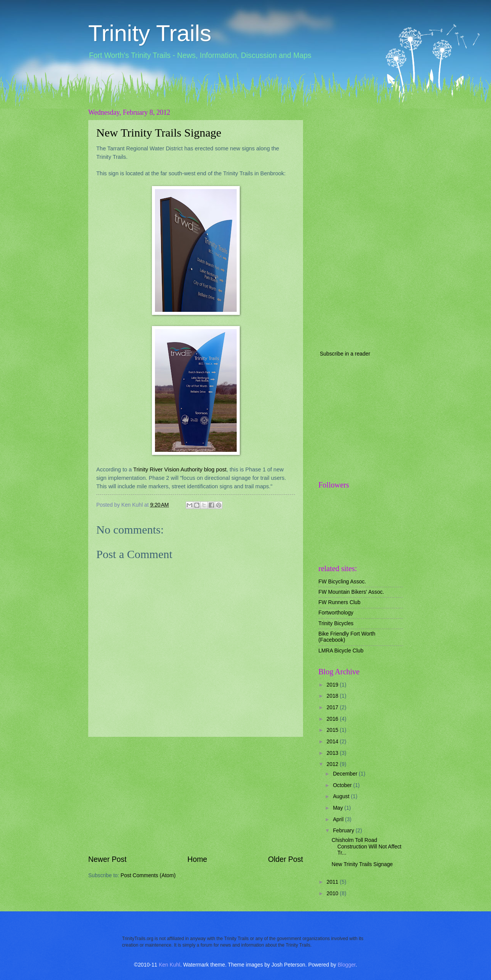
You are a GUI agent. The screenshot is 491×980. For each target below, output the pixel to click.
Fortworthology (336, 613)
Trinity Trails (150, 33)
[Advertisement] (196, 796)
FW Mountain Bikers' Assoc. (351, 592)
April (339, 819)
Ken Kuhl (170, 965)
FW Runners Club (339, 602)
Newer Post (107, 859)
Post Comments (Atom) (148, 875)
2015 (333, 730)
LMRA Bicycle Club (341, 651)
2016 (333, 719)
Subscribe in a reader (345, 354)
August (342, 796)
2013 (333, 753)
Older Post (286, 859)
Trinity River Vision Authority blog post (180, 469)
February (344, 831)
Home (198, 859)
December (346, 774)
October (343, 785)
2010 (333, 894)
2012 (333, 764)
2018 (333, 696)
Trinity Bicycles (336, 623)
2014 (333, 742)
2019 (333, 685)
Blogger (347, 965)
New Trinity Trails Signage (159, 133)
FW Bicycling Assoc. (342, 582)
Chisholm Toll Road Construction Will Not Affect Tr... (366, 847)
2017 (333, 707)
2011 (333, 882)
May (339, 808)
